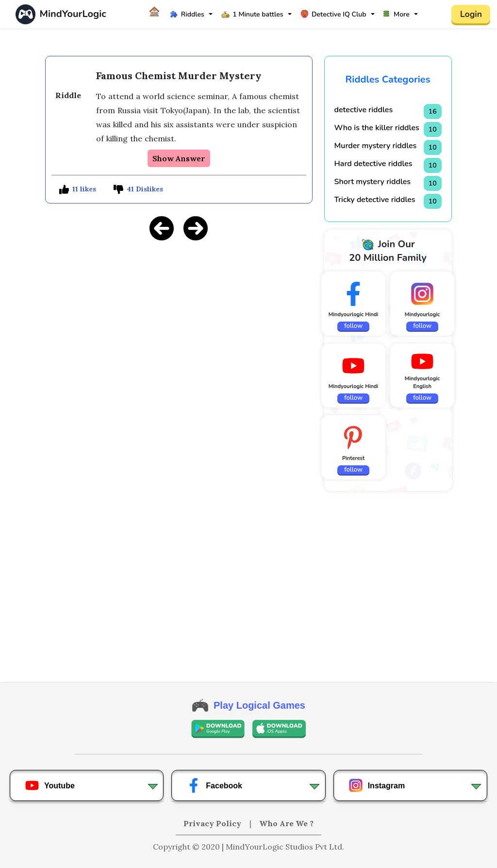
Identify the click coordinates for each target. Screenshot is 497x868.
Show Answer (179, 158)
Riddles (187, 14)
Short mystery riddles (373, 182)
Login (471, 14)
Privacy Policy (213, 823)
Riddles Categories (388, 79)
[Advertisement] (179, 317)
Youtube (50, 785)
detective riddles (364, 110)
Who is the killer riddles (377, 128)
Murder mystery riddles (376, 146)
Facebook (214, 785)
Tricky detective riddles (375, 200)
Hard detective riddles (373, 164)
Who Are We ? (286, 823)
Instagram (377, 785)
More (397, 14)
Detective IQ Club (333, 14)
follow (353, 326)
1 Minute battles (252, 14)
